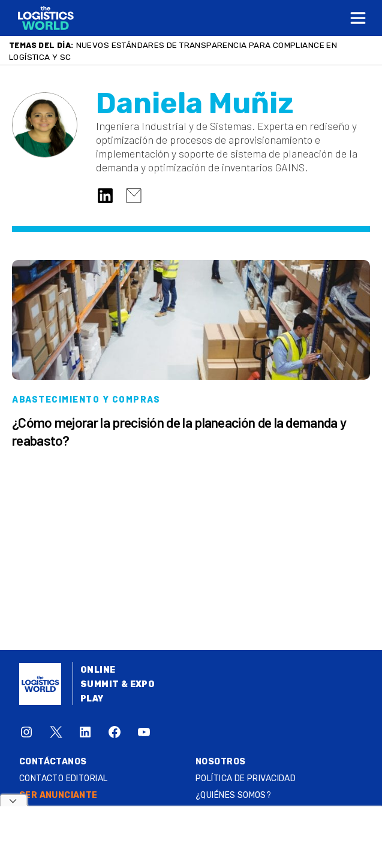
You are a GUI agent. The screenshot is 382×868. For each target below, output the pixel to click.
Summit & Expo (118, 684)
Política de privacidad (246, 778)
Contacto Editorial (64, 778)
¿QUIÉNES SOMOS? (233, 795)
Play (92, 699)
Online (98, 670)
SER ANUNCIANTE (58, 795)
